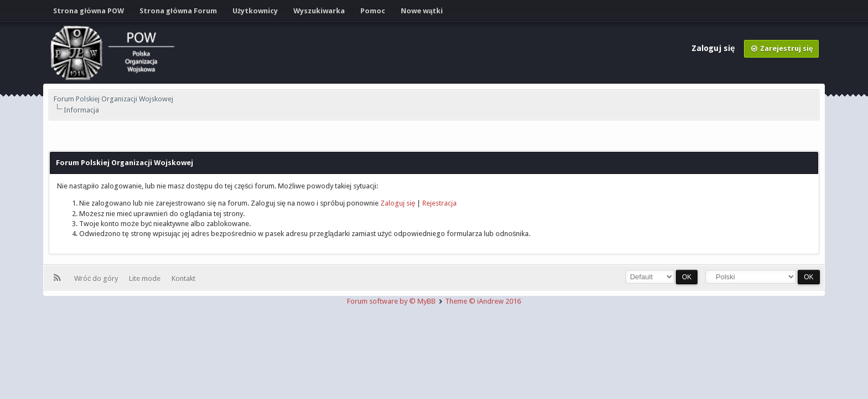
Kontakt (184, 278)
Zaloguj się (714, 48)
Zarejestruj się (781, 48)
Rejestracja (440, 203)
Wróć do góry (98, 278)
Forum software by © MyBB (392, 301)
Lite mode (146, 278)
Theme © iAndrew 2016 (483, 301)
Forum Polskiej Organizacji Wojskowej (113, 99)
